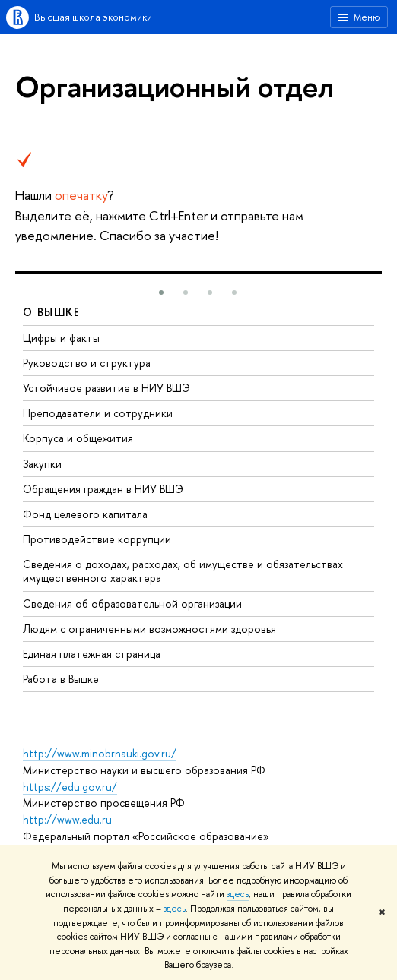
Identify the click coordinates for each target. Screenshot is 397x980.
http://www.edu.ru (67, 819)
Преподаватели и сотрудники (98, 413)
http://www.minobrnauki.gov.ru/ (100, 753)
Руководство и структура (87, 363)
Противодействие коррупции (97, 539)
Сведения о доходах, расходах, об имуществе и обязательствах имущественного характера (183, 571)
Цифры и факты (61, 338)
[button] (161, 292)
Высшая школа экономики (93, 17)
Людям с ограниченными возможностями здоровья (149, 629)
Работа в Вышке (61, 679)
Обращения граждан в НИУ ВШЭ (103, 489)
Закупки (42, 464)
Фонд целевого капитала (85, 514)
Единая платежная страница (92, 654)
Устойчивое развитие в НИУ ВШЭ (106, 388)
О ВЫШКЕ (52, 312)
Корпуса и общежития (78, 438)
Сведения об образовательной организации (132, 604)
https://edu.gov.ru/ (70, 787)
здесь (238, 894)
